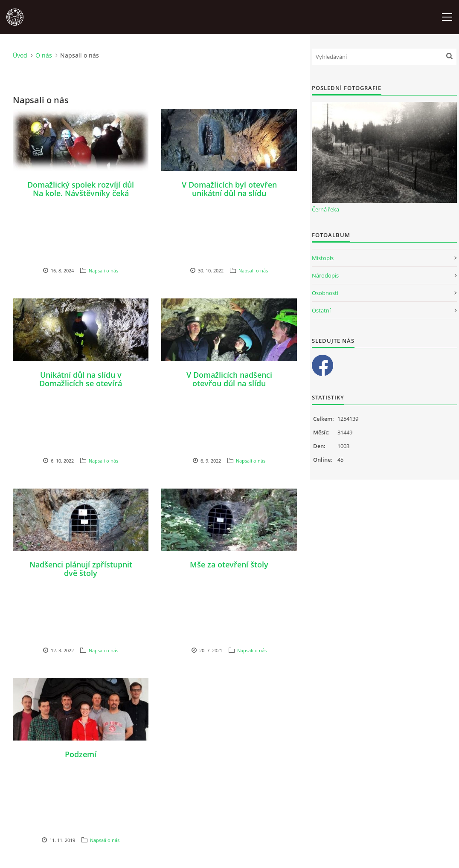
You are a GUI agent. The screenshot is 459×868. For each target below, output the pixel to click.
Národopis (325, 275)
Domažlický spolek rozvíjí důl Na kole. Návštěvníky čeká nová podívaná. (81, 193)
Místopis (323, 258)
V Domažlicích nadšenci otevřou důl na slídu (229, 379)
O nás (44, 55)
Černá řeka (325, 209)
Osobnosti (325, 293)
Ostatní (321, 310)
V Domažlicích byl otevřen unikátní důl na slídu (229, 189)
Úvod (20, 55)
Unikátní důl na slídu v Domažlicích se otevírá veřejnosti (81, 383)
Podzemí (81, 754)
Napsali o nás (103, 271)
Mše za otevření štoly (229, 564)
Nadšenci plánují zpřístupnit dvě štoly (81, 569)
